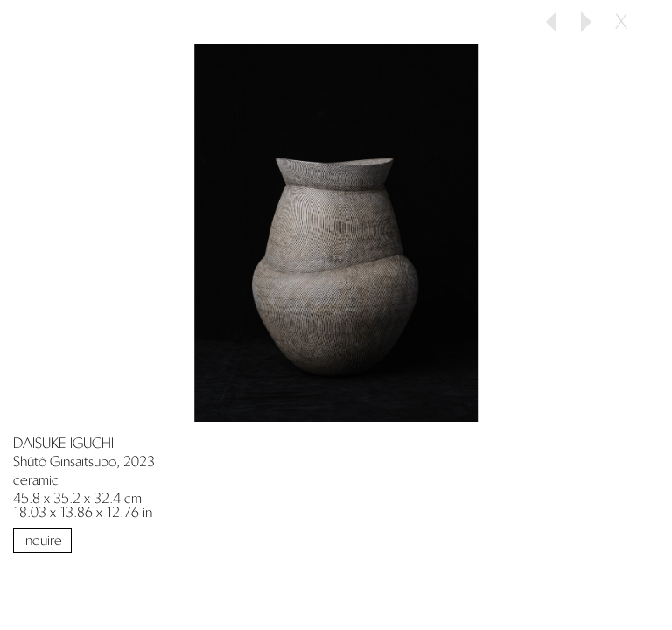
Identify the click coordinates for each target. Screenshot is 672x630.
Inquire (42, 540)
